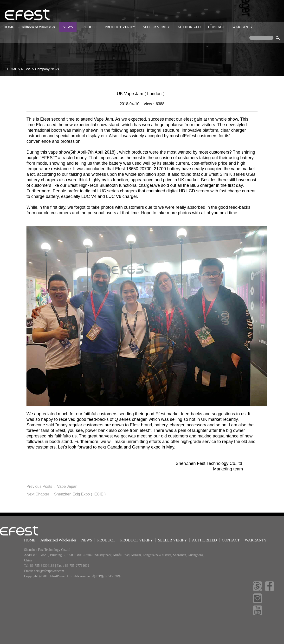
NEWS (68, 27)
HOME (9, 27)
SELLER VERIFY (156, 27)
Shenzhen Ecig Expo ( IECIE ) (80, 494)
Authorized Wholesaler (38, 27)
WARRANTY (242, 27)
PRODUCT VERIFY (120, 27)
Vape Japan (67, 486)
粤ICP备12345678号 (107, 576)
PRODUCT (89, 27)
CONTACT (217, 27)
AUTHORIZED (189, 27)
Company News (47, 69)
